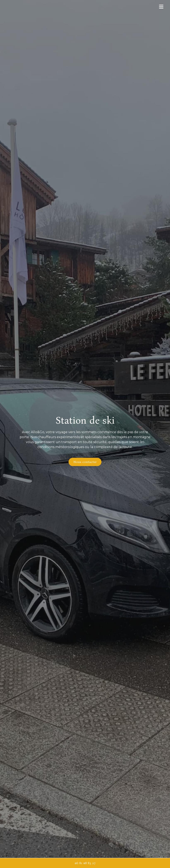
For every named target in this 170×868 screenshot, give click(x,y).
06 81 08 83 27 (85, 863)
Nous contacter (85, 462)
